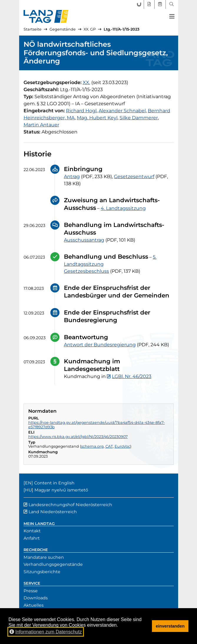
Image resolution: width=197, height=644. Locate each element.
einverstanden (170, 626)
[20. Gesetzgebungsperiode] (86, 82)
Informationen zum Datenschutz (46, 632)
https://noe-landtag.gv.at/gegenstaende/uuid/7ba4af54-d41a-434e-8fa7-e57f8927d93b (97, 425)
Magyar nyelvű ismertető (61, 490)
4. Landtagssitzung (123, 208)
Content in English (54, 483)
